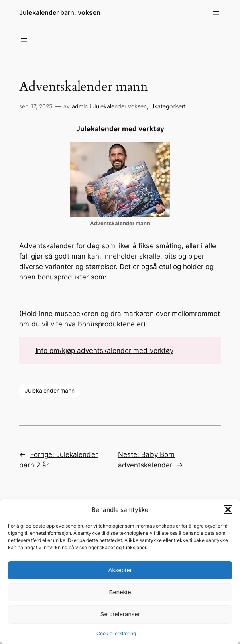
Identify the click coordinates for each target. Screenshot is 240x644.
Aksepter (120, 570)
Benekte (120, 592)
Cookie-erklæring (116, 633)
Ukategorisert (168, 106)
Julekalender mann (50, 390)
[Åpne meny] (216, 13)
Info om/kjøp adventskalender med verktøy (104, 351)
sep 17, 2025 (36, 106)
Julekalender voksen (120, 106)
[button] (228, 509)
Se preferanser (120, 614)
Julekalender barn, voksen (60, 13)
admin (80, 106)
